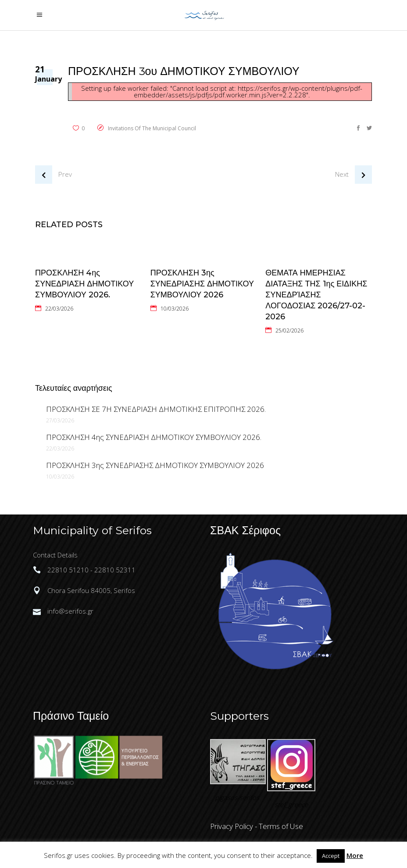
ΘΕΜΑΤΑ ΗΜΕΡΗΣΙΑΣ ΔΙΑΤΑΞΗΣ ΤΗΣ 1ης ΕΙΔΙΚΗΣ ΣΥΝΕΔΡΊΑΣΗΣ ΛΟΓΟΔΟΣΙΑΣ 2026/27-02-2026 (316, 295)
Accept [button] (331, 856)
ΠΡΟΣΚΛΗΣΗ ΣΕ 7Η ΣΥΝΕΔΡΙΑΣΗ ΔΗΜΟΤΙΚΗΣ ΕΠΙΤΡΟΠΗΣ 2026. (156, 409)
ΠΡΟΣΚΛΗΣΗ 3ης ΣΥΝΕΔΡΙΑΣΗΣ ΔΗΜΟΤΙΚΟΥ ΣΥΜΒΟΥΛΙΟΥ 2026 (202, 284)
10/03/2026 (175, 309)
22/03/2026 (59, 309)
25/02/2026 (289, 330)
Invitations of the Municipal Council (152, 128)
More (355, 855)
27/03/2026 (60, 420)
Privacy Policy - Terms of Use (257, 826)
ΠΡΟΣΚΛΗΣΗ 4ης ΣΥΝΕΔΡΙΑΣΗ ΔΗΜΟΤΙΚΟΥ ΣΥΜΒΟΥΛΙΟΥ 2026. (84, 284)
